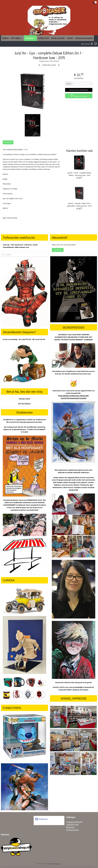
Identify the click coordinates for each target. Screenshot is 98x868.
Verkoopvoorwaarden (84, 38)
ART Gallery (17, 38)
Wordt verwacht (58, 38)
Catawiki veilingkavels (74, 822)
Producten (30, 38)
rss (60, 864)
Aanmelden (58, 250)
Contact (70, 38)
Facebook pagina (72, 830)
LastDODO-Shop (72, 824)
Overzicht (8, 142)
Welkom (5, 38)
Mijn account (87, 44)
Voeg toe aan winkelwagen (79, 90)
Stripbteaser (42, 819)
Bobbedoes (70, 827)
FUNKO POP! (43, 38)
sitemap (56, 864)
